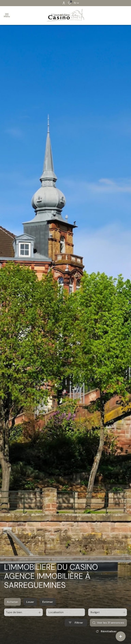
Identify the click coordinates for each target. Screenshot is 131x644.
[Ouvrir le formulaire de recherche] (76, 627)
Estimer (48, 606)
